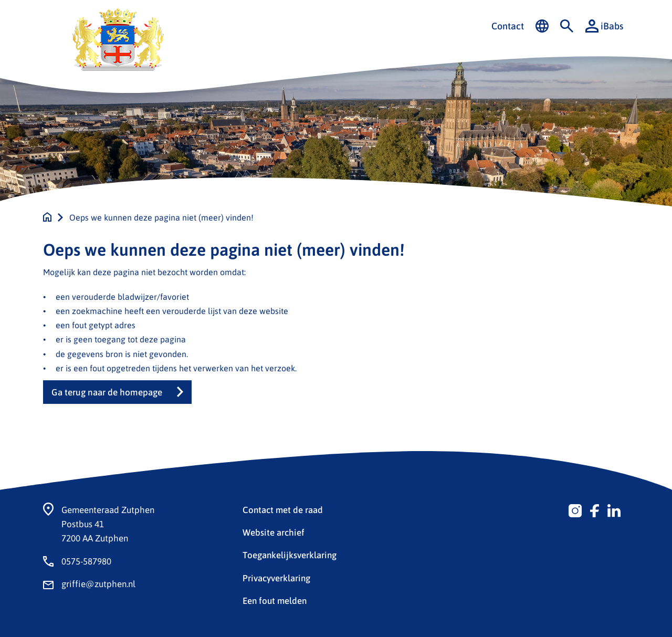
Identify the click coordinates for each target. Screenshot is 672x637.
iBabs (604, 26)
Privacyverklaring (276, 578)
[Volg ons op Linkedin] (614, 509)
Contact (508, 26)
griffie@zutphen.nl (98, 583)
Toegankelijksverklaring (290, 555)
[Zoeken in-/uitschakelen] (567, 26)
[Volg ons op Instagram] (575, 509)
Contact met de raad (283, 509)
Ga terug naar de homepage (107, 392)
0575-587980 (86, 561)
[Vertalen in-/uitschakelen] (542, 26)
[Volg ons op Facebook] (595, 509)
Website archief (274, 532)
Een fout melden (275, 600)
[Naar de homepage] (47, 217)
